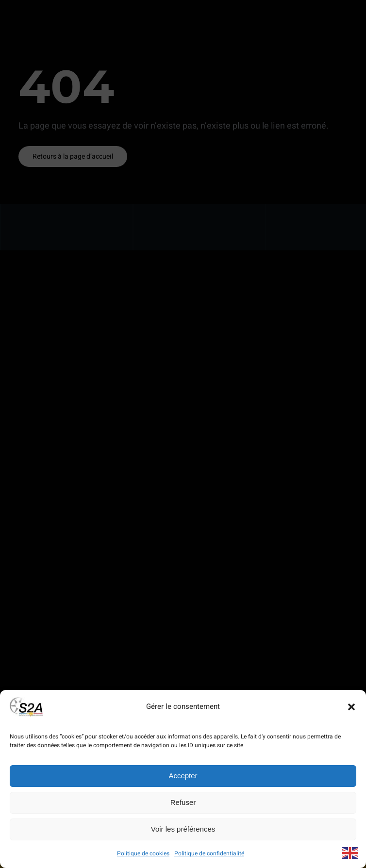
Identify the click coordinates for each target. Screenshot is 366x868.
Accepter (183, 776)
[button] (351, 707)
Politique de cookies (143, 853)
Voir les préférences (183, 829)
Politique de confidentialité (209, 853)
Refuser (183, 802)
